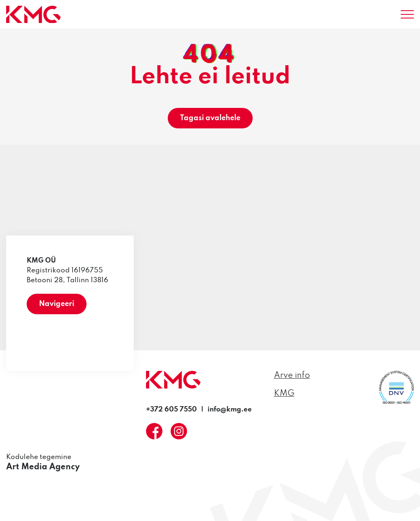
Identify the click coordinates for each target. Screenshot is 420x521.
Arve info (292, 376)
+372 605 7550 (171, 410)
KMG (284, 394)
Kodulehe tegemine (43, 463)
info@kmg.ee (230, 410)
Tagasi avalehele (210, 118)
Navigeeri (57, 304)
